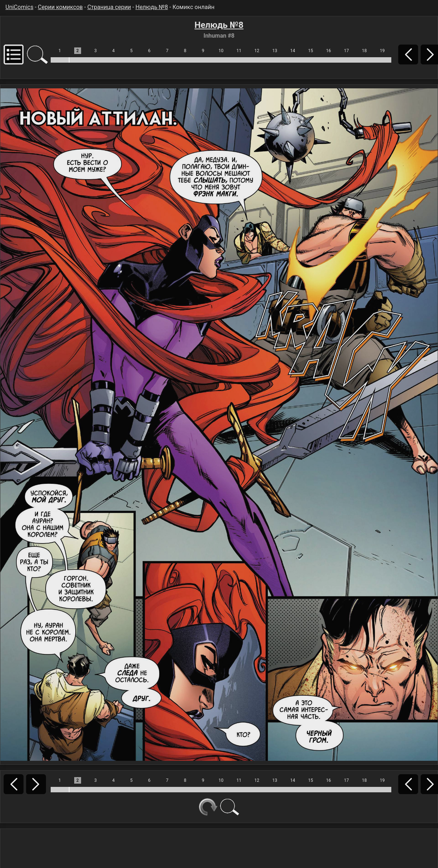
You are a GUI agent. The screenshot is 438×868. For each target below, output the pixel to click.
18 (365, 51)
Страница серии (109, 7)
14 (293, 51)
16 (329, 51)
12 (257, 51)
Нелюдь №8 (152, 7)
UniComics (19, 7)
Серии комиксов (60, 7)
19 (382, 51)
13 (275, 51)
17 (346, 51)
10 (221, 51)
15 (311, 51)
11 (239, 51)
